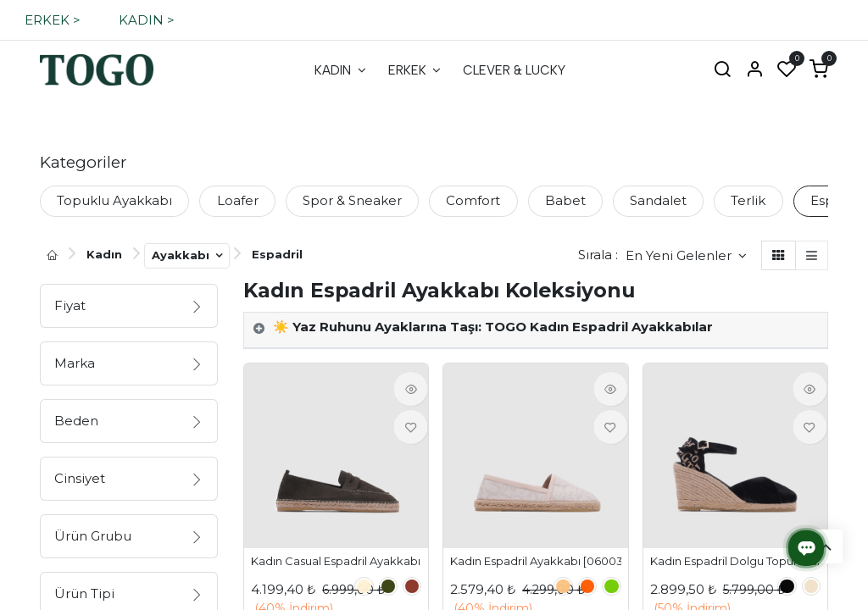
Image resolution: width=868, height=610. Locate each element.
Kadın (104, 254)
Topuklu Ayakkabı (114, 200)
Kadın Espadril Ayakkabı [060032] (535, 561)
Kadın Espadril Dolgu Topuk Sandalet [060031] (735, 561)
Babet (565, 200)
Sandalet (658, 200)
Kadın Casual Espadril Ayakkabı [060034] (336, 561)
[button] (686, 255)
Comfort (473, 200)
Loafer (238, 200)
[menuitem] (340, 71)
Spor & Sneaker (352, 200)
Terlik (748, 200)
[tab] (536, 330)
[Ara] (722, 70)
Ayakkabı (182, 255)
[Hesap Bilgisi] (754, 70)
